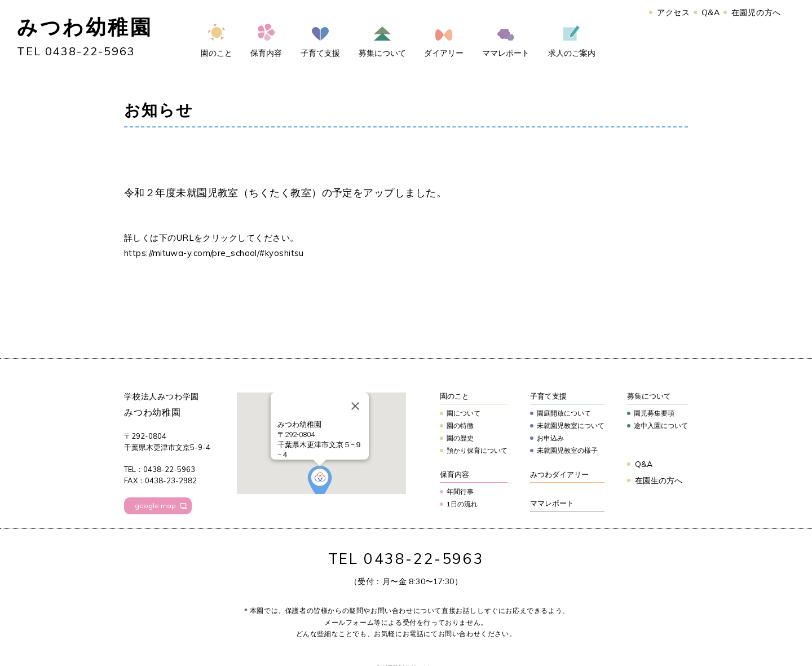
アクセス (674, 12)
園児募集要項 (654, 413)
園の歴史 (460, 438)
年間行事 (460, 491)
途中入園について (661, 425)
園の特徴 (460, 425)
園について (464, 413)
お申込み (550, 438)
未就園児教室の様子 (567, 450)
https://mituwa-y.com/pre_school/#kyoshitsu (214, 253)
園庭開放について (564, 413)
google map (155, 506)
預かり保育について (477, 450)
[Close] (355, 406)
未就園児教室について (571, 425)
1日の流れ (462, 504)
